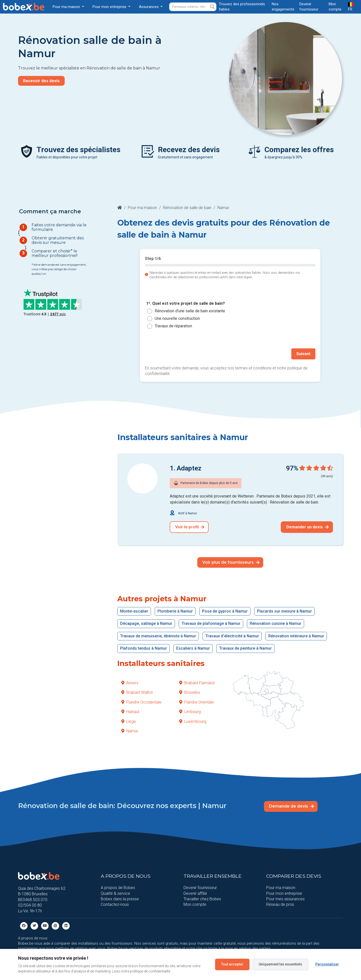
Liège (129, 721)
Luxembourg (193, 721)
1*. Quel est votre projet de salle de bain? (186, 304)
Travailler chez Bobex (202, 899)
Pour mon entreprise (284, 893)
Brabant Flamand (197, 683)
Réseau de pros (280, 904)
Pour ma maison (142, 208)
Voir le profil (190, 527)
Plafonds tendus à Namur (144, 648)
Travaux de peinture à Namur (245, 648)
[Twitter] (34, 925)
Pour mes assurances (285, 899)
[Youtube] (45, 925)
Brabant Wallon (137, 692)
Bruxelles (190, 692)
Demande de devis (291, 806)
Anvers (130, 683)
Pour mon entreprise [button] (110, 7)
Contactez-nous (115, 904)
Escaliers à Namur (193, 648)
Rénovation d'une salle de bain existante (190, 311)
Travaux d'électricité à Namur (232, 636)
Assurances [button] (149, 7)
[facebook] (24, 925)
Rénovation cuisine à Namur (276, 623)
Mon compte (195, 904)
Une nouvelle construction (177, 318)
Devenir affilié (195, 893)
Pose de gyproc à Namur (225, 611)
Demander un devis (307, 527)
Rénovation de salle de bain (187, 208)
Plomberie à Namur (175, 611)
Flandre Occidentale (141, 702)
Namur (130, 731)
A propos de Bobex (118, 888)
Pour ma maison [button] (67, 7)
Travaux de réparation (173, 326)
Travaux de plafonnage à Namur (211, 623)
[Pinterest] (55, 925)
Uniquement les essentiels (280, 964)
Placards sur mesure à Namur (284, 611)
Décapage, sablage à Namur (146, 623)
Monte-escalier (134, 611)
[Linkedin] (66, 925)
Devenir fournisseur (200, 888)
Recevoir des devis (41, 81)
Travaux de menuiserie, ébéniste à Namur (158, 636)
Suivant (303, 354)
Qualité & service (115, 893)
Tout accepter (232, 964)
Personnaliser (327, 964)
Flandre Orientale (197, 702)
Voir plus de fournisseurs (231, 562)
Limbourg (190, 712)
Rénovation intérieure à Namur (296, 636)
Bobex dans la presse (120, 899)
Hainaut (130, 712)
